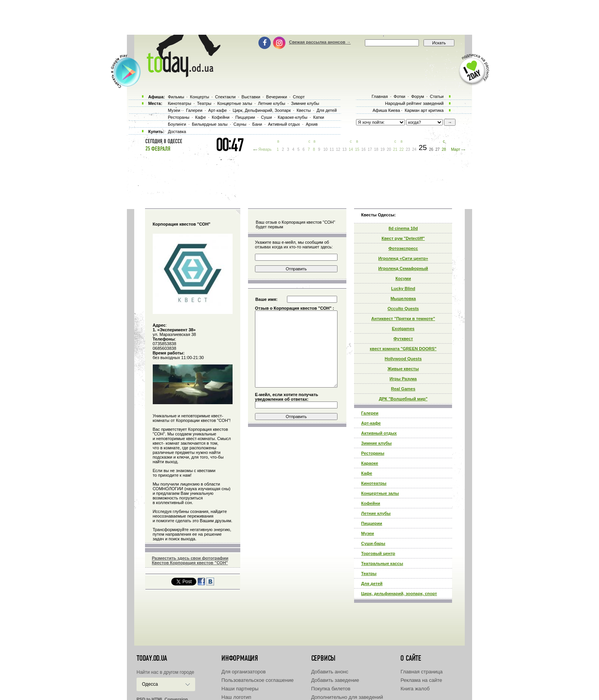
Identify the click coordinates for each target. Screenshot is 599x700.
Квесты (304, 110)
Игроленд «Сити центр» (403, 258)
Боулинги (177, 124)
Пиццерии (372, 523)
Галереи (370, 413)
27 (438, 149)
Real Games (403, 389)
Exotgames (403, 329)
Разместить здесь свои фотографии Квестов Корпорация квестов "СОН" (190, 560)
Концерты (199, 97)
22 (402, 149)
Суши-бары (373, 543)
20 (389, 149)
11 (332, 149)
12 (338, 149)
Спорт (299, 97)
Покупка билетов (331, 689)
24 (414, 149)
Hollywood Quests (403, 359)
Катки (319, 117)
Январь (265, 149)
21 (395, 149)
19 (382, 149)
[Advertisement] (300, 17)
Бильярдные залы (210, 124)
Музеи (367, 533)
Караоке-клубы (293, 117)
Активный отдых (379, 433)
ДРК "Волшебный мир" (403, 399)
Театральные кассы (382, 563)
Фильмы (176, 97)
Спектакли (225, 97)
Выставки (251, 97)
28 (444, 149)
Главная (380, 96)
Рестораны (373, 453)
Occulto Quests (403, 309)
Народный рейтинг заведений (414, 103)
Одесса (150, 684)
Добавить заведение (335, 680)
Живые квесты (403, 369)
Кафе (367, 473)
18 (376, 149)
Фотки (400, 96)
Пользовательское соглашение (257, 680)
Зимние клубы (376, 443)
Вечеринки (277, 97)
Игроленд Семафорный (403, 268)
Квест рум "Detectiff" (403, 238)
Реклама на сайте (421, 680)
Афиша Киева (386, 110)
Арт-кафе (371, 423)
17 (370, 149)
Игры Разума (403, 379)
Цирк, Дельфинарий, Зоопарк (262, 110)
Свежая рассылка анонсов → (320, 42)
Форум (418, 96)
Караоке (370, 463)
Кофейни (370, 503)
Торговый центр (378, 553)
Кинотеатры (374, 483)
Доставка (177, 132)
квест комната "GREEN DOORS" (403, 349)
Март (456, 149)
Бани (257, 124)
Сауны (240, 124)
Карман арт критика (424, 110)
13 (344, 149)
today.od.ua (152, 658)
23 (408, 149)
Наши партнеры (240, 689)
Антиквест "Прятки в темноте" (403, 319)
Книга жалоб (415, 689)
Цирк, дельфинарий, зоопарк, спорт (399, 594)
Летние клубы (376, 513)
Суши (266, 117)
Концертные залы (380, 493)
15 (357, 149)
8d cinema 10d (403, 228)
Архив (312, 124)
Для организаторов (244, 672)
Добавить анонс (330, 672)
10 (325, 149)
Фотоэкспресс (403, 248)
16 (364, 149)
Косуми (403, 278)
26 (431, 149)
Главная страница (421, 672)
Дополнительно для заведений (347, 697)
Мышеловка (403, 299)
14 (351, 149)
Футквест (403, 339)
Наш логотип (236, 697)
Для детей (372, 584)
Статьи (437, 96)
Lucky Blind (403, 288)
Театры (369, 573)
